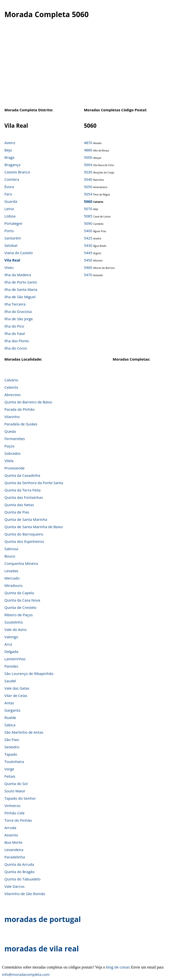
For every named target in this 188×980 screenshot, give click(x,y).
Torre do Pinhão (18, 820)
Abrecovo (12, 395)
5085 (88, 216)
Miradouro (13, 585)
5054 (88, 194)
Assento (11, 835)
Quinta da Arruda (19, 864)
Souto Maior (15, 791)
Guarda (11, 201)
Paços (9, 446)
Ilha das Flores (17, 341)
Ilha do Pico (14, 326)
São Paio (12, 740)
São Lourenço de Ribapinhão (29, 673)
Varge (9, 769)
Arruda (10, 828)
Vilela (9, 461)
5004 (88, 165)
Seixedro (12, 747)
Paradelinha (15, 857)
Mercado (12, 578)
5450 (88, 260)
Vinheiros (12, 806)
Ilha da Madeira (18, 275)
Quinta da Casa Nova (22, 600)
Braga (9, 157)
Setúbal (11, 245)
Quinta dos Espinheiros (24, 541)
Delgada (11, 651)
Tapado (11, 754)
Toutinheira (14, 762)
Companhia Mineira (21, 563)
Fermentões (15, 439)
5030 (88, 172)
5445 (88, 253)
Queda (10, 431)
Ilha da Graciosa (18, 311)
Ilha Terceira (15, 304)
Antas (9, 703)
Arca (8, 644)
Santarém (13, 238)
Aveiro (10, 143)
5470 (88, 275)
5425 (88, 238)
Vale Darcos (14, 886)
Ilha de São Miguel (20, 297)
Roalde (10, 718)
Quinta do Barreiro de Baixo (28, 402)
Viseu (9, 267)
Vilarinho (12, 417)
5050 (88, 187)
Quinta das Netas (19, 505)
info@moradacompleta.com (26, 974)
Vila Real (12, 260)
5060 (88, 201)
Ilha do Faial (15, 333)
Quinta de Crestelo (20, 607)
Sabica (10, 725)
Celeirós (11, 387)
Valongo (11, 637)
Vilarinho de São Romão (25, 894)
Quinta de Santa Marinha (26, 519)
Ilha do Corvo (16, 348)
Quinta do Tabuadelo (22, 879)
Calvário (11, 380)
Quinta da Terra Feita (23, 490)
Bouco (10, 556)
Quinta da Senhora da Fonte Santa (34, 483)
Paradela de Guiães (21, 424)
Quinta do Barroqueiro (24, 534)
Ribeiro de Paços (19, 615)
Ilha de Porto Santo (21, 282)
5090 (88, 223)
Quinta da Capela (19, 593)
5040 (88, 179)
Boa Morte (13, 842)
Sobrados (12, 453)
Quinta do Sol (16, 784)
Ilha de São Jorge (19, 319)
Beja (8, 150)
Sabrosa (11, 549)
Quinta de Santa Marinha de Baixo (34, 527)
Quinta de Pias (17, 512)
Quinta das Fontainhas (24, 497)
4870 (88, 143)
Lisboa (10, 216)
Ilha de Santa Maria (21, 289)
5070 (88, 209)
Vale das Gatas (17, 688)
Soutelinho (14, 622)
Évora (9, 187)
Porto (9, 231)
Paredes (11, 666)
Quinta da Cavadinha (22, 475)
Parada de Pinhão (19, 409)
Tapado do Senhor (20, 798)
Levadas (11, 571)
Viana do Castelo (19, 253)
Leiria (9, 209)
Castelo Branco (17, 172)
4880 (88, 150)
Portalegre (13, 223)
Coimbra (12, 179)
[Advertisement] (94, 68)
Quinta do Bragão (19, 872)
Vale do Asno (15, 629)
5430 (88, 245)
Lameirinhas (15, 659)
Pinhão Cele (15, 813)
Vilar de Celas (16, 695)
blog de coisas (118, 967)
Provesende (14, 468)
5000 (88, 157)
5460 (88, 267)
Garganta (12, 710)
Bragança (12, 165)
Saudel (10, 681)
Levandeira (14, 850)
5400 (88, 231)
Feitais (10, 776)
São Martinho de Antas (24, 732)
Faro (8, 194)
